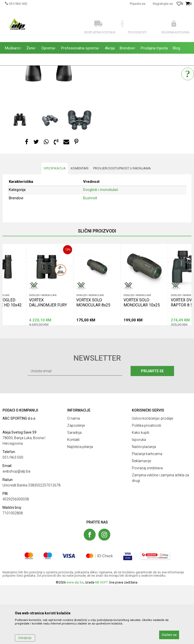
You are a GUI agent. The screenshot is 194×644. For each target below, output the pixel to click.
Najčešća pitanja (80, 505)
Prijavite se (152, 430)
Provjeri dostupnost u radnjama (122, 227)
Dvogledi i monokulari (118, 99)
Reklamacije (141, 520)
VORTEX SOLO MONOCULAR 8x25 (93, 361)
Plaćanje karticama (147, 513)
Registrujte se (163, 4)
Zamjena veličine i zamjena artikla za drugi (160, 537)
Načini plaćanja (144, 505)
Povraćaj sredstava (147, 527)
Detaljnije (25, 638)
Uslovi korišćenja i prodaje (152, 477)
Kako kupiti (141, 491)
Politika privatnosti (147, 484)
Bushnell (90, 257)
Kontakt (73, 498)
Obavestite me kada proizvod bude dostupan (138, 117)
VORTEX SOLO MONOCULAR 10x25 (142, 361)
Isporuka (139, 498)
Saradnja (74, 491)
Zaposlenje (76, 484)
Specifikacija (55, 227)
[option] (50, 119)
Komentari (80, 227)
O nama (74, 477)
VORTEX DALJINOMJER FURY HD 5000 (48, 361)
